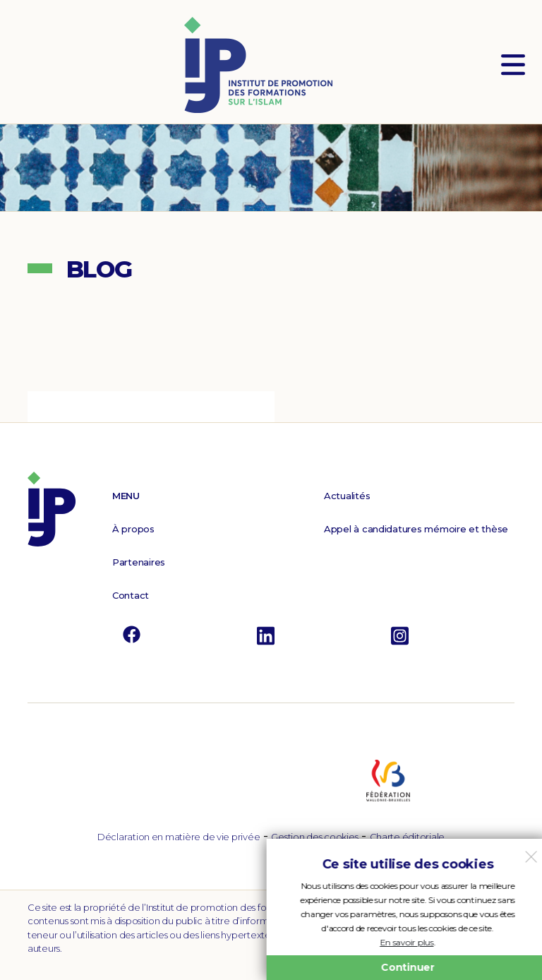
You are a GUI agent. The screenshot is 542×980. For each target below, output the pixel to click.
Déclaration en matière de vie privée (179, 837)
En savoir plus (404, 942)
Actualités (347, 496)
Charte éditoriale (407, 837)
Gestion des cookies (314, 837)
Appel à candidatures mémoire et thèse (416, 529)
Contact (131, 595)
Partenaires (139, 562)
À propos (133, 529)
